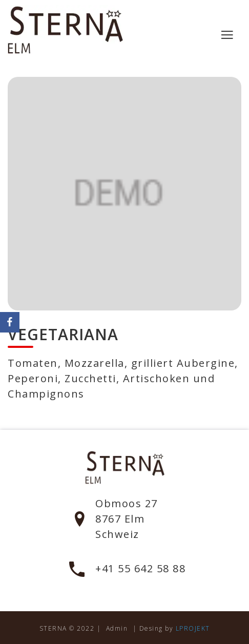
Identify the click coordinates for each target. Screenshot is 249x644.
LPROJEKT (193, 628)
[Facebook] (10, 322)
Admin (117, 628)
